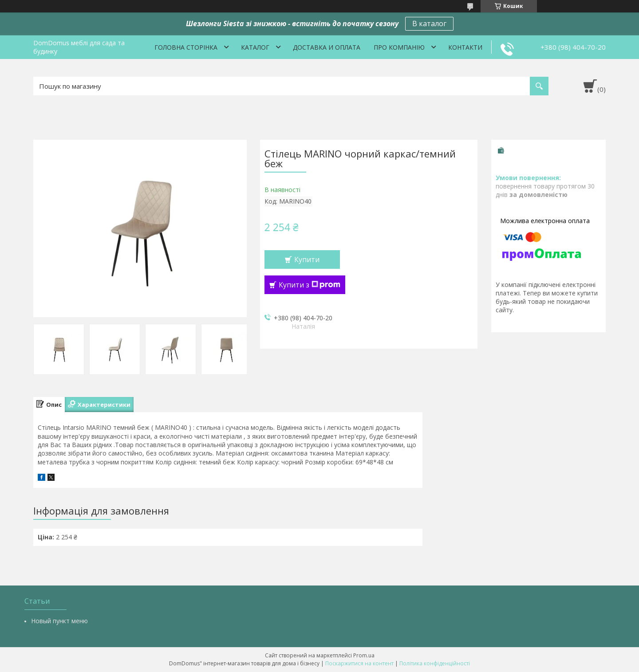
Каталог (255, 47)
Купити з (310, 285)
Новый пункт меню (59, 621)
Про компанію (399, 47)
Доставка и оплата (327, 47)
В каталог (429, 24)
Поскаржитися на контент (359, 663)
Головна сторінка (186, 47)
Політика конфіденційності (435, 663)
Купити (307, 259)
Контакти (465, 47)
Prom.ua (364, 655)
